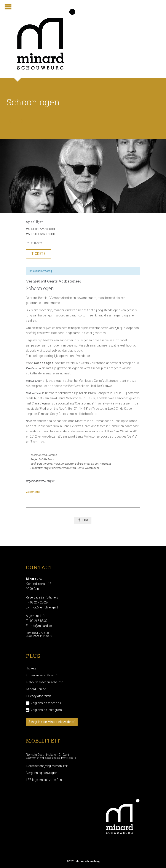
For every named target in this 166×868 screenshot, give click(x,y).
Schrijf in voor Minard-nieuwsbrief (52, 722)
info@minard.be (41, 626)
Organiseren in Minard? (42, 675)
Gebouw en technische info (45, 682)
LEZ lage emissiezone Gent (45, 780)
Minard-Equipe (36, 689)
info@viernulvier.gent (44, 607)
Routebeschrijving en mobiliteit (47, 766)
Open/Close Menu (8, 7)
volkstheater (33, 492)
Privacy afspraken (39, 696)
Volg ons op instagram (46, 710)
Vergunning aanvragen (42, 773)
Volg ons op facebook (46, 703)
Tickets (31, 668)
